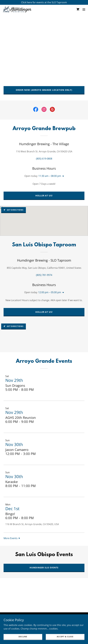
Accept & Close (65, 637)
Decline (23, 637)
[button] (84, 9)
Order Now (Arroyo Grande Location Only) (44, 90)
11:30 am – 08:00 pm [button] (50, 176)
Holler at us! (44, 196)
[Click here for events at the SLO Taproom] (44, 2)
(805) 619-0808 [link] (44, 159)
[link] (17, 9)
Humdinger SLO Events (44, 568)
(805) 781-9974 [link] (44, 275)
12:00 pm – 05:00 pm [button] (50, 292)
